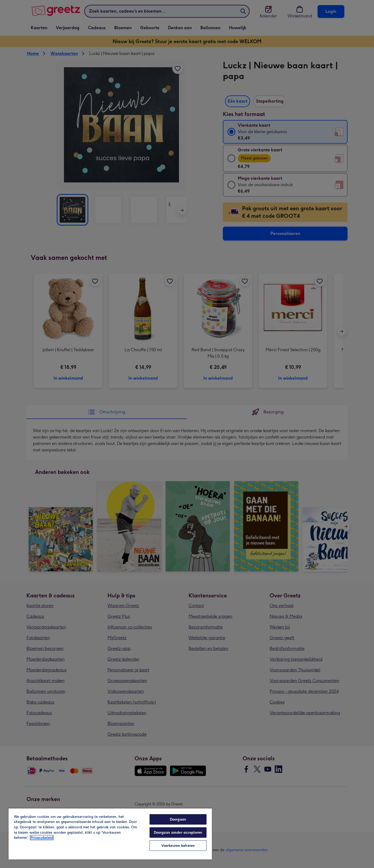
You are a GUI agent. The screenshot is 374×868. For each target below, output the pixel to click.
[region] (110, 834)
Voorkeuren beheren (178, 846)
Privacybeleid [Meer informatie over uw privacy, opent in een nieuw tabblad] (42, 838)
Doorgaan (178, 819)
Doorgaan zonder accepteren (178, 833)
